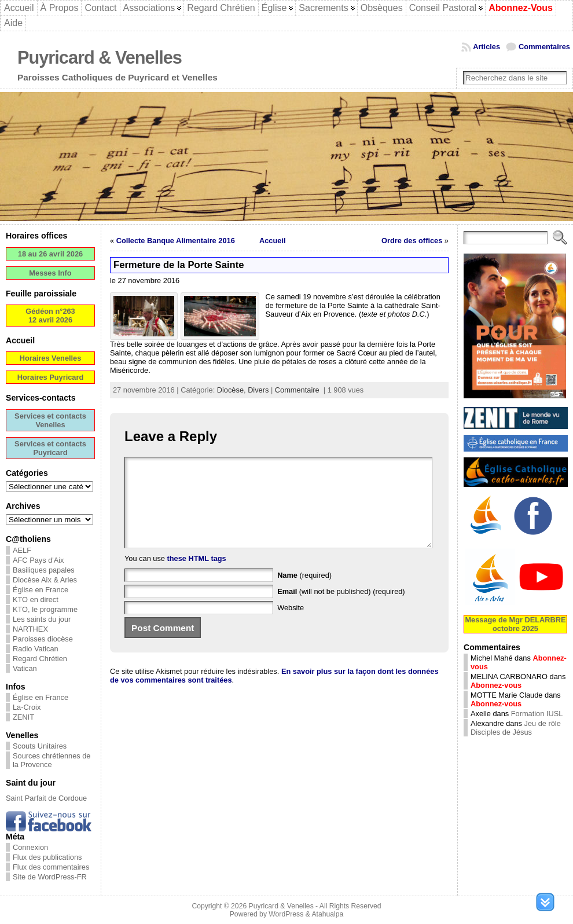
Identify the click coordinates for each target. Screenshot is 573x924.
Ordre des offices (412, 241)
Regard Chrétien (40, 659)
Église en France (41, 590)
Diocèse (230, 390)
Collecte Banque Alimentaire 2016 (176, 241)
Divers (258, 390)
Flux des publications (47, 857)
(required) (304, 593)
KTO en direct (36, 599)
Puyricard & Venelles (100, 58)
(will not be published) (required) (341, 609)
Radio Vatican (36, 649)
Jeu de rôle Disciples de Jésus (516, 728)
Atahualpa (327, 914)
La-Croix (27, 707)
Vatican (25, 668)
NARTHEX (30, 629)
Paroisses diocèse (43, 639)
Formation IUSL (537, 714)
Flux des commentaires (51, 867)
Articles (486, 47)
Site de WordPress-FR (50, 877)
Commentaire (297, 390)
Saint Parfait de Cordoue (46, 798)
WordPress (286, 914)
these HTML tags (197, 576)
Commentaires (544, 47)
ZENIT (23, 717)
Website (291, 625)
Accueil (273, 241)
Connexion (30, 847)
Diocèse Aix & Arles (45, 580)
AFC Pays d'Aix (38, 560)
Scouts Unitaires (40, 746)
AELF (22, 550)
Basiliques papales (44, 570)
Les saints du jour (42, 619)
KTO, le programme (45, 609)
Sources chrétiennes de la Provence (52, 760)
